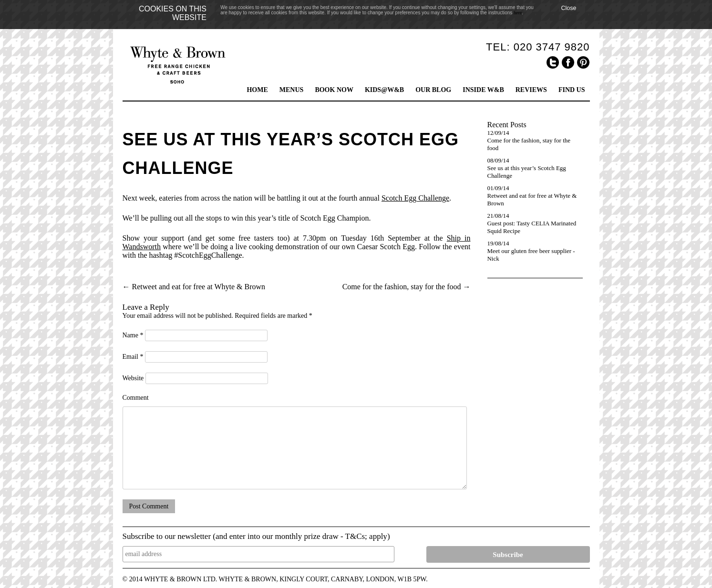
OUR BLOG (433, 90)
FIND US (572, 90)
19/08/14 (498, 243)
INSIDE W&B (483, 90)
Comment (136, 398)
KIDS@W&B (384, 90)
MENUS (292, 90)
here (518, 13)
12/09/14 (498, 133)
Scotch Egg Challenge (415, 198)
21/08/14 (498, 216)
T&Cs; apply (366, 536)
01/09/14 (498, 188)
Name (133, 335)
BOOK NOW (334, 90)
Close (568, 8)
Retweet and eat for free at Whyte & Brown (194, 287)
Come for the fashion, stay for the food (407, 287)
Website (133, 378)
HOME (257, 90)
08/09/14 (498, 160)
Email (133, 357)
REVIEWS (531, 90)
